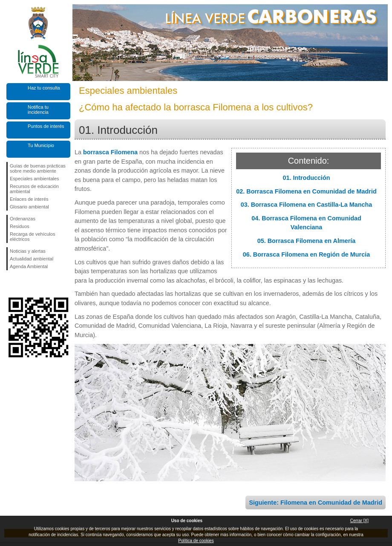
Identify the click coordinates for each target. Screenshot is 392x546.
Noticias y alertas (28, 251)
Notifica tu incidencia (38, 110)
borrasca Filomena (110, 152)
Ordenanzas (23, 219)
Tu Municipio (41, 145)
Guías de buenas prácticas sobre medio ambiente (38, 168)
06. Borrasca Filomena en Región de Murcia (306, 254)
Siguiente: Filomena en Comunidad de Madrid (316, 503)
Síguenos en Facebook (12, 284)
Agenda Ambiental (29, 266)
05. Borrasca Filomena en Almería (307, 241)
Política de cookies (196, 541)
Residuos (20, 226)
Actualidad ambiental (32, 259)
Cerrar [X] (359, 521)
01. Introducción (306, 178)
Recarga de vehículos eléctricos (32, 237)
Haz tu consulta (44, 88)
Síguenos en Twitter (26, 284)
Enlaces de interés (29, 199)
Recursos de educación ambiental (34, 189)
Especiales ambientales (35, 179)
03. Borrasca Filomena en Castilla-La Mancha (307, 205)
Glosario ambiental (29, 207)
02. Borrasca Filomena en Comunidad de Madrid (306, 191)
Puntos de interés (46, 126)
